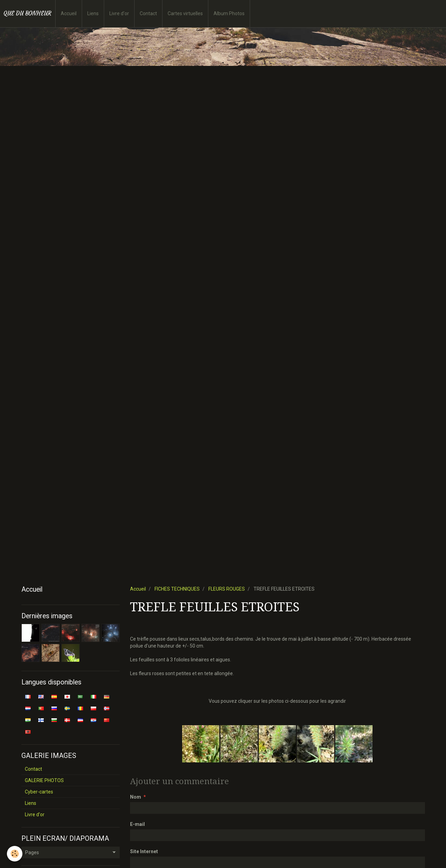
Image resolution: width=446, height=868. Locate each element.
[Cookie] (15, 854)
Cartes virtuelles (185, 13)
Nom (136, 797)
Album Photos (229, 13)
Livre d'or (119, 13)
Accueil (69, 13)
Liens (93, 13)
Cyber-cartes (39, 792)
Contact (148, 13)
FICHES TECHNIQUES (177, 589)
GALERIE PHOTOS (44, 780)
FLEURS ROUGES (227, 589)
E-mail (137, 824)
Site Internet (144, 851)
